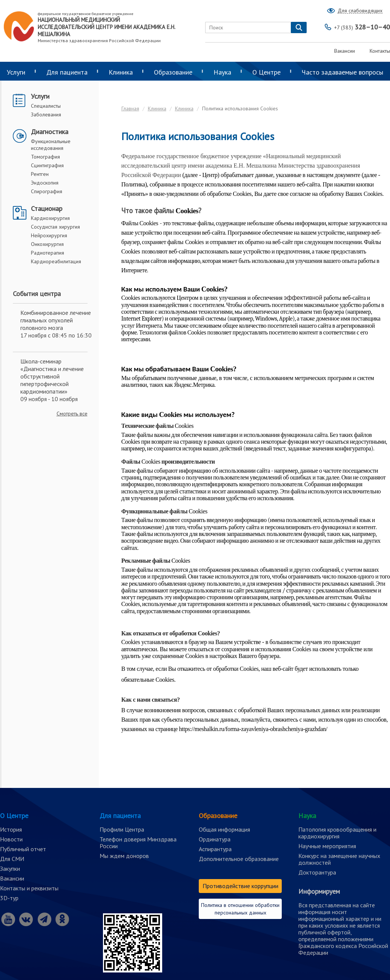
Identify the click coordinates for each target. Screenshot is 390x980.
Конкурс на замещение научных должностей (339, 859)
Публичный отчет (23, 849)
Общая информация (224, 829)
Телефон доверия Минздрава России (138, 843)
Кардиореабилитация (56, 261)
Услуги (40, 96)
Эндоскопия (45, 183)
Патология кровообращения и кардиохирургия (337, 833)
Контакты (380, 51)
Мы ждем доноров (124, 856)
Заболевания (46, 114)
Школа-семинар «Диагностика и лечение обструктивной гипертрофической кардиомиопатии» (52, 376)
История (11, 829)
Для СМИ (12, 859)
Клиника (121, 72)
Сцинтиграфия (47, 165)
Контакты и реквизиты (29, 888)
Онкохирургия (47, 244)
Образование (173, 72)
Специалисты (46, 106)
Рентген (40, 174)
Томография (45, 157)
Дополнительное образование (239, 859)
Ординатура (215, 839)
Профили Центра (122, 829)
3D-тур (9, 898)
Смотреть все (72, 414)
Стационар (47, 208)
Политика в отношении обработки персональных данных (240, 909)
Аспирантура (215, 849)
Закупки (10, 869)
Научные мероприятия (327, 846)
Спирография (47, 191)
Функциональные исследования (51, 145)
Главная (130, 108)
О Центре (266, 72)
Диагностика (50, 132)
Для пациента (67, 72)
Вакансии (345, 51)
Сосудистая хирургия (55, 227)
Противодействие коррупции (240, 886)
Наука (222, 72)
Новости (11, 839)
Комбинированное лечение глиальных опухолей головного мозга (56, 320)
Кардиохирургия (50, 218)
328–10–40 (362, 27)
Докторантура (317, 872)
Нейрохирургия (49, 235)
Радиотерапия (48, 253)
